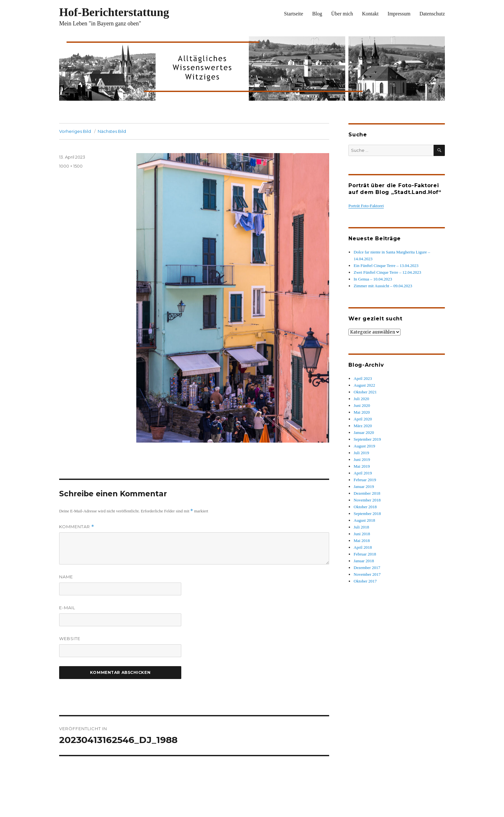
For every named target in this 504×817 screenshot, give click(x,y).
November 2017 (367, 574)
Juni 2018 (362, 534)
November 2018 (367, 500)
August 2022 (364, 385)
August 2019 (364, 446)
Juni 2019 (362, 459)
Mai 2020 (362, 412)
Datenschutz (432, 14)
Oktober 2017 (365, 581)
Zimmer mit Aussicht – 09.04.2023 (383, 286)
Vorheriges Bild (75, 131)
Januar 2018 (364, 561)
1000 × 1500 (71, 166)
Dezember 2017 (367, 568)
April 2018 (363, 547)
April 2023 (363, 378)
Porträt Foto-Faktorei (366, 206)
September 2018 (367, 514)
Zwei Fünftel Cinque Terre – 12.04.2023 (387, 272)
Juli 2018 (361, 527)
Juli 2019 (361, 453)
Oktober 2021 (365, 392)
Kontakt (370, 14)
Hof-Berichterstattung (114, 12)
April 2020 (363, 419)
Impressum (399, 14)
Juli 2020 (361, 399)
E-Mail (67, 608)
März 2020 (363, 426)
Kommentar (77, 527)
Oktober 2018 (365, 507)
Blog (317, 14)
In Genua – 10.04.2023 (373, 279)
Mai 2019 (362, 466)
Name (66, 577)
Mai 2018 (362, 541)
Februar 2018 (365, 554)
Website (70, 638)
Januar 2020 (364, 432)
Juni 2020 (362, 405)
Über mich (342, 14)
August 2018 (364, 520)
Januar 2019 (364, 487)
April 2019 (363, 473)
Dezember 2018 (367, 493)
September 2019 (367, 439)
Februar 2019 (365, 480)
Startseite (294, 14)
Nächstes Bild (112, 131)
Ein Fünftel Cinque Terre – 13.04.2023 (386, 266)
